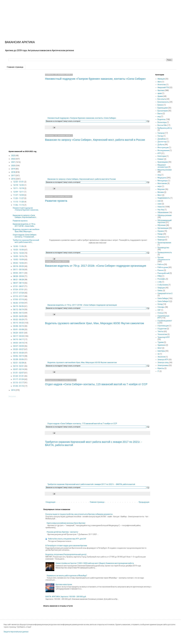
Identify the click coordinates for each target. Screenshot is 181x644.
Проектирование (164, 243)
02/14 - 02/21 (19, 366)
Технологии (162, 334)
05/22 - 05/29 (19, 320)
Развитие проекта (56, 201)
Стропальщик (163, 326)
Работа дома (163, 267)
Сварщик (161, 288)
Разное (160, 270)
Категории (162, 156)
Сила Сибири (163, 298)
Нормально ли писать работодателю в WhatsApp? (67, 576)
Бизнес (160, 105)
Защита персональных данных (16, 632)
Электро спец (163, 363)
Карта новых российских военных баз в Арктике (66, 523)
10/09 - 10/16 (19, 256)
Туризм (161, 342)
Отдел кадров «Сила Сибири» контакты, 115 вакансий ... (25, 236)
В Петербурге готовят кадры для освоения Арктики (66, 546)
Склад (160, 304)
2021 (13, 162)
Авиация (161, 79)
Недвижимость (164, 198)
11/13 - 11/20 (19, 202)
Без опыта (162, 99)
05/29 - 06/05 (19, 316)
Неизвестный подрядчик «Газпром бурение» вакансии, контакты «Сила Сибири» (95, 79)
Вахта (160, 114)
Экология (161, 357)
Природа (161, 240)
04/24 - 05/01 (19, 333)
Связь (160, 291)
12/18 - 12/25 (19, 185)
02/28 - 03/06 (19, 359)
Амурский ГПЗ (163, 87)
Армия (160, 96)
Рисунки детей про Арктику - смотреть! (62, 532)
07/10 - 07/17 (19, 296)
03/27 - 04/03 (19, 346)
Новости (161, 207)
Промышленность (165, 253)
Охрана (161, 231)
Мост (160, 195)
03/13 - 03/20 (19, 353)
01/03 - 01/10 (19, 386)
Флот (160, 348)
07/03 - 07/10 (19, 300)
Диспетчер (162, 142)
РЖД (160, 276)
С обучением (163, 285)
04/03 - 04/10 (19, 343)
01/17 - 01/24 (19, 379)
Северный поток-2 (165, 293)
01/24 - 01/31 (19, 376)
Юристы (161, 368)
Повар (160, 234)
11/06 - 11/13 (19, 205)
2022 (13, 159)
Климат (161, 159)
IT (158, 371)
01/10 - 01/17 (19, 383)
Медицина (162, 178)
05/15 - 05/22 (19, 323)
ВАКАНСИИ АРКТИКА (20, 42)
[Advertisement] (73, 17)
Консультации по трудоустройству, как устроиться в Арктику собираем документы (79, 514)
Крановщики (163, 162)
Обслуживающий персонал (165, 221)
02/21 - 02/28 (19, 363)
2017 (13, 176)
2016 (13, 179)
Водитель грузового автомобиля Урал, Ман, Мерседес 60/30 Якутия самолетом (94, 323)
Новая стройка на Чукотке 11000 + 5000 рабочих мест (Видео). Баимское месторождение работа (95, 563)
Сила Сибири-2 (164, 301)
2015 (13, 390)
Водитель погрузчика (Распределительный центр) (66, 554)
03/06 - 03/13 (19, 356)
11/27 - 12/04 (19, 195)
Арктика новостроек (64, 584)
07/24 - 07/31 (19, 290)
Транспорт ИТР (164, 337)
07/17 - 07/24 (19, 293)
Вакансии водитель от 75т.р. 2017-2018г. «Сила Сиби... (24, 225)
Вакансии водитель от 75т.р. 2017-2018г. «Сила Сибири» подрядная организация (96, 266)
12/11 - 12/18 (19, 188)
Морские (161, 189)
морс (160, 186)
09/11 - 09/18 (19, 270)
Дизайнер (162, 139)
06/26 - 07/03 (19, 303)
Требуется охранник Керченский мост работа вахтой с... (26, 241)
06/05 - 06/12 (19, 313)
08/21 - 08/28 (19, 280)
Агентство (162, 85)
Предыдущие (144, 502)
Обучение (162, 225)
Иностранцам (163, 148)
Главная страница (15, 67)
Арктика (161, 90)
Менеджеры (163, 181)
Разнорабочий (163, 273)
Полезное (161, 237)
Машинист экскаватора (163, 166)
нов (159, 201)
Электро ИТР (163, 360)
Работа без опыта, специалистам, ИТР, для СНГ (67, 539)
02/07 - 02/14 (19, 369)
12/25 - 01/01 (19, 182)
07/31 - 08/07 (19, 286)
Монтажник (162, 183)
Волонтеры (162, 122)
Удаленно (162, 345)
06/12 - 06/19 (19, 310)
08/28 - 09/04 (19, 276)
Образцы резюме (165, 215)
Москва (161, 192)
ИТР (159, 153)
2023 (13, 156)
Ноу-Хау (161, 210)
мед (159, 175)
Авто (160, 82)
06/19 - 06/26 (19, 306)
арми (160, 93)
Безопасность (163, 102)
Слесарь (161, 307)
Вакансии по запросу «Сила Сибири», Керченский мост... (25, 216)
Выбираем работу (165, 128)
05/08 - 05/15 (19, 326)
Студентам (162, 329)
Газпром (161, 133)
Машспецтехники (165, 170)
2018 (13, 172)
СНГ (159, 310)
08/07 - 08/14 (19, 283)
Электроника (163, 365)
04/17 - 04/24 (19, 336)
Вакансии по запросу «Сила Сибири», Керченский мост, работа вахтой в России (95, 140)
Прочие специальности (164, 259)
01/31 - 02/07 (19, 373)
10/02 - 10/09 (19, 260)
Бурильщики (163, 108)
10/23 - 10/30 (19, 250)
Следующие (51, 502)
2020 (13, 166)
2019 (13, 169)
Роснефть (162, 279)
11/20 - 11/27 (19, 198)
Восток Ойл (162, 125)
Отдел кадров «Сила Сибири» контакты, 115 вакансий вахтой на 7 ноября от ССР (96, 384)
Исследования (163, 150)
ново (160, 204)
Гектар (160, 136)
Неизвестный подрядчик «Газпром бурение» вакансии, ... (26, 210)
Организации (163, 228)
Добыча (161, 145)
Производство (163, 248)
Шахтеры (161, 351)
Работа (160, 264)
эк (158, 354)
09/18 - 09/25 (19, 266)
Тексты (160, 331)
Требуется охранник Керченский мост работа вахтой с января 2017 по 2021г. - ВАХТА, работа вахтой (91, 484)
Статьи (160, 313)
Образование (163, 212)
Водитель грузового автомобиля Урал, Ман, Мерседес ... (26, 230)
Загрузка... (13, 396)
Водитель (161, 119)
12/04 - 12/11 (19, 192)
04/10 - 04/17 (19, 339)
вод (159, 116)
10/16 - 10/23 (19, 253)
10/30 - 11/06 (19, 246)
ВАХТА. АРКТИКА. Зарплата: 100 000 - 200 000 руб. (66, 597)
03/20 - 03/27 (19, 349)
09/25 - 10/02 (19, 263)
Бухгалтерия (163, 111)
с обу (160, 282)
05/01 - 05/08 (19, 329)
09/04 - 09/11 (19, 273)
